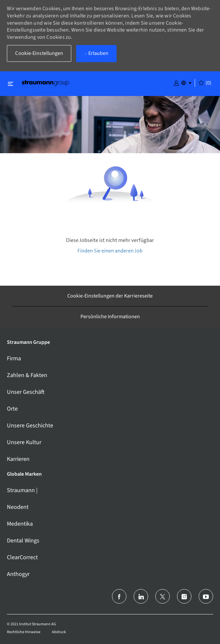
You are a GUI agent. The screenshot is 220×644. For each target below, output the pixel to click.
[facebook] (119, 596)
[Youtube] (206, 596)
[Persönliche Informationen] (110, 317)
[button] (176, 83)
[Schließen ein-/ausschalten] (11, 84)
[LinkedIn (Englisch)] (141, 596)
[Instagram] (184, 596)
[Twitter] (163, 596)
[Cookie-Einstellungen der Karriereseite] (110, 296)
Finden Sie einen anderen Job (110, 251)
